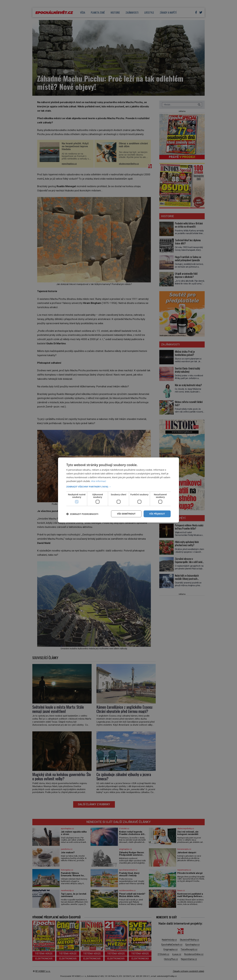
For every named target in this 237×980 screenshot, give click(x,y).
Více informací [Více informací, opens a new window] (99, 481)
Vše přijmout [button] (157, 514)
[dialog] (118, 490)
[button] (118, 487)
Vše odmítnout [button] (126, 514)
